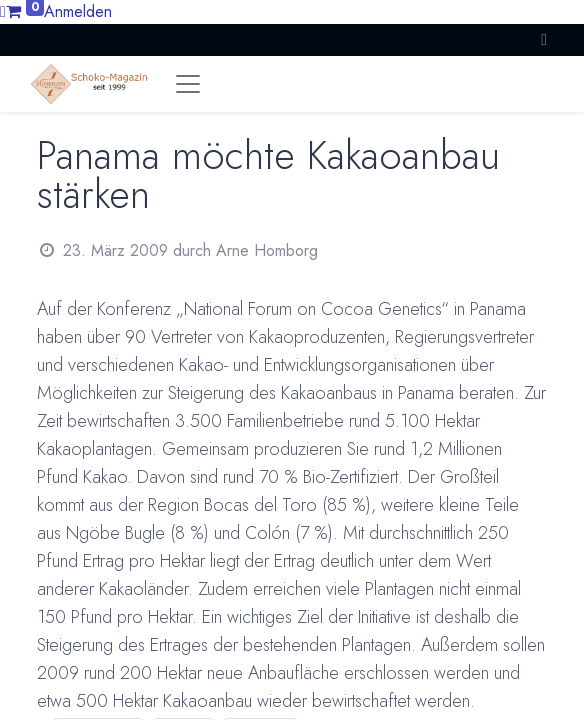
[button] (544, 39)
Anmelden (78, 11)
